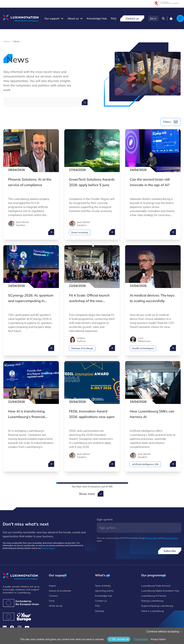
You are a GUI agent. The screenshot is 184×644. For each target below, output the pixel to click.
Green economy (80, 232)
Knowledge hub (103, 596)
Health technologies (143, 348)
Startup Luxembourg (152, 601)
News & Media (103, 586)
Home (7, 41)
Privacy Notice (48, 548)
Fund (52, 601)
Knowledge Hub (97, 18)
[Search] (163, 18)
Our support (52, 18)
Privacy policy (152, 538)
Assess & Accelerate (60, 591)
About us (73, 18)
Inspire (52, 586)
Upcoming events (104, 591)
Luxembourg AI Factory (154, 596)
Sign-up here (105, 519)
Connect (53, 596)
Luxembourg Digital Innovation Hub (160, 591)
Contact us (132, 18)
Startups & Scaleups (82, 348)
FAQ (113, 18)
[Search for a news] (85, 102)
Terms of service (170, 538)
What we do (56, 606)
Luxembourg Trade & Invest (156, 586)
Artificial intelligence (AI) (145, 464)
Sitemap (99, 611)
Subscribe (170, 551)
